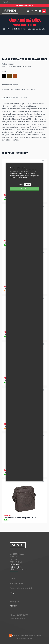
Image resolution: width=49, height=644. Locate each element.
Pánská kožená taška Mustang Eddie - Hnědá (20, 518)
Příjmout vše (25, 189)
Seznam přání (7, 90)
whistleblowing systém (25, 638)
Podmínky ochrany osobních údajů (21, 588)
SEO (8, 29)
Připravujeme (14, 602)
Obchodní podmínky (16, 583)
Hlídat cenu (20, 90)
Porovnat (31, 90)
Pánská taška (15, 29)
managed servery (35, 636)
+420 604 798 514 (16, 567)
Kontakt (12, 578)
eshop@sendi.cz (15, 565)
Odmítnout (28, 185)
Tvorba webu (19, 636)
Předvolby (21, 185)
